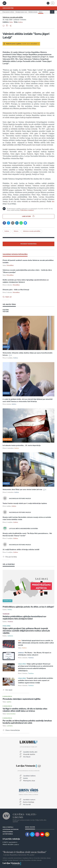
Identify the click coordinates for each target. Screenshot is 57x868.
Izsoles (25, 778)
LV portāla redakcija (11, 839)
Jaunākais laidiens (29, 776)
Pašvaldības (10, 265)
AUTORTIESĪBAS (8, 834)
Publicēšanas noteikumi (27, 210)
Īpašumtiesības (11, 714)
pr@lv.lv (17, 845)
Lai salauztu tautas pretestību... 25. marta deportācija (22, 445)
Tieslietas (10, 622)
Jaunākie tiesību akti (30, 752)
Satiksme (10, 636)
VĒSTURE (6, 312)
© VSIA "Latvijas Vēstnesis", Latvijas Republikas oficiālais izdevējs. (22, 860)
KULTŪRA (6, 310)
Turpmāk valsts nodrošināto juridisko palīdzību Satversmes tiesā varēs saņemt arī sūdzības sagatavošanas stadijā (36, 680)
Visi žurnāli (27, 805)
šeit (53, 201)
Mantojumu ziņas (29, 781)
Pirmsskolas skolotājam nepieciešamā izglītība (22, 699)
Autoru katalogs (29, 802)
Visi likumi (27, 757)
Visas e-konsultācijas (13, 730)
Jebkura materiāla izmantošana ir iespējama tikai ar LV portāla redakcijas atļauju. (27, 858)
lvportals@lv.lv (13, 842)
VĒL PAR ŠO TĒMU (9, 304)
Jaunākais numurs (29, 800)
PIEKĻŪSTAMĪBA (8, 832)
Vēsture (16, 231)
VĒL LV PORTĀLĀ (9, 564)
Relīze (11, 22)
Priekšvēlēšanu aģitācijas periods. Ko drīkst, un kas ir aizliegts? (28, 607)
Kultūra (21, 22)
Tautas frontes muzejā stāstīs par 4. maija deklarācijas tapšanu (25, 503)
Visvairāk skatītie (29, 754)
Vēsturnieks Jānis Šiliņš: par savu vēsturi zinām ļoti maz (23, 490)
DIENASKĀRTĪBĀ (8, 8)
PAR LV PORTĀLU (8, 827)
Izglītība (9, 702)
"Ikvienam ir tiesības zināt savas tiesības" (24, 852)
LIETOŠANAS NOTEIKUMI (11, 830)
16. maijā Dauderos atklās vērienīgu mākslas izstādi (21, 550)
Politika (10, 610)
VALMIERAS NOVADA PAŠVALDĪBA (15, 254)
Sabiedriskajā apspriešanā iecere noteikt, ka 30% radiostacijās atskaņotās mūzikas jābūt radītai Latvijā (36, 643)
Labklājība (10, 726)
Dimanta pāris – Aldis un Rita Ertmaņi (16, 290)
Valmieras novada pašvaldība (13, 17)
